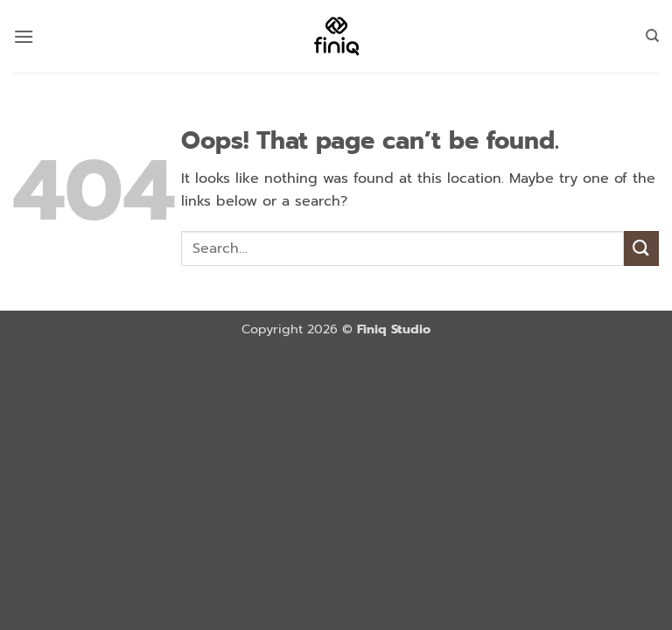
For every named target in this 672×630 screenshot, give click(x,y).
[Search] (652, 36)
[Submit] (641, 248)
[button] (24, 36)
